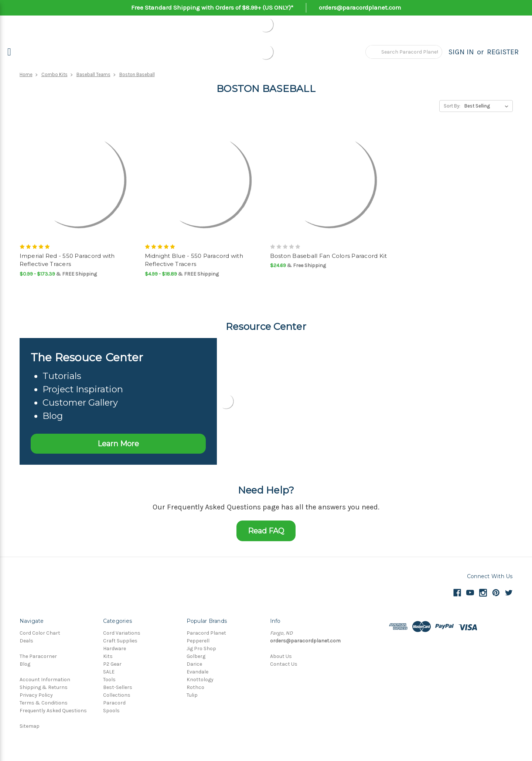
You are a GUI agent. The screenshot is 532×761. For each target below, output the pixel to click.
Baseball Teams (93, 74)
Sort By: (452, 106)
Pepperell (198, 641)
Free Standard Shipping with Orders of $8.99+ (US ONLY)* (212, 7)
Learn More (118, 444)
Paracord (114, 703)
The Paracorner (38, 656)
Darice (194, 664)
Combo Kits (54, 74)
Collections (117, 695)
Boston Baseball (137, 74)
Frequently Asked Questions (53, 711)
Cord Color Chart (40, 633)
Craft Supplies (120, 641)
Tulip (192, 695)
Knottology (200, 680)
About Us (281, 656)
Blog (25, 664)
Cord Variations (122, 633)
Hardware (115, 649)
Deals (26, 641)
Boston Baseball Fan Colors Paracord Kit (329, 256)
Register (503, 52)
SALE (109, 672)
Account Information (45, 680)
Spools (111, 711)
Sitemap (30, 726)
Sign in (461, 52)
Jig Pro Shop (201, 649)
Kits (108, 656)
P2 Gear (112, 664)
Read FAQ (266, 531)
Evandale (197, 672)
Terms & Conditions (44, 703)
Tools (109, 680)
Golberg (196, 656)
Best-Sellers (118, 687)
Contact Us (284, 664)
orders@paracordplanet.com (360, 7)
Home (26, 74)
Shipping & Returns (44, 687)
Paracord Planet (206, 633)
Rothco (195, 687)
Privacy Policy (36, 695)
